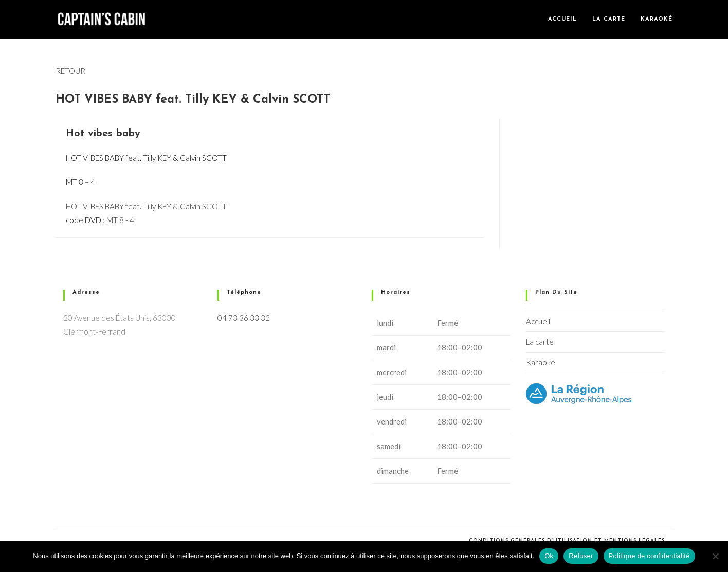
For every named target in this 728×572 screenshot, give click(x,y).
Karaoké (541, 362)
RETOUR (70, 71)
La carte (540, 342)
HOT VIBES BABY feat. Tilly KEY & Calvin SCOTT (146, 206)
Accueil (538, 321)
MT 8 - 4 (120, 220)
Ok (549, 556)
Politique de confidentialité (649, 556)
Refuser (581, 556)
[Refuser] (715, 556)
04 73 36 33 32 (244, 318)
